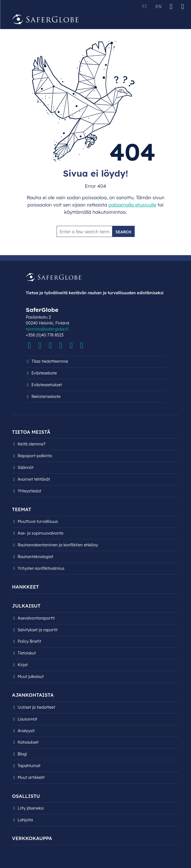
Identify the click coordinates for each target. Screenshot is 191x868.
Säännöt (26, 468)
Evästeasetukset (47, 385)
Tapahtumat (29, 766)
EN (159, 6)
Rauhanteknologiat (35, 557)
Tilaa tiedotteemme (50, 361)
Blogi (22, 754)
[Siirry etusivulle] (45, 19)
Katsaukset (28, 742)
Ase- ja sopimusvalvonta (40, 533)
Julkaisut (26, 606)
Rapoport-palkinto (35, 456)
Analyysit (26, 731)
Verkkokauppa (32, 838)
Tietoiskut (27, 653)
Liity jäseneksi (31, 808)
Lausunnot (27, 719)
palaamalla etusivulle (132, 205)
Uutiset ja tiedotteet (36, 707)
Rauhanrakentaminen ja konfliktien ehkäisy (58, 545)
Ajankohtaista (33, 695)
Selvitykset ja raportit (38, 630)
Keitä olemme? (32, 444)
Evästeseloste (44, 373)
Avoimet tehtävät (34, 479)
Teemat (22, 509)
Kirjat (23, 665)
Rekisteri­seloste (46, 397)
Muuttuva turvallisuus (38, 521)
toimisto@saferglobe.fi (47, 329)
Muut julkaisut (31, 677)
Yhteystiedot (29, 491)
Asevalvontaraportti (36, 618)
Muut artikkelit (31, 777)
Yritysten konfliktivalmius (41, 568)
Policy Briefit (29, 641)
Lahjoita (25, 820)
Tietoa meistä (31, 432)
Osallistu (26, 796)
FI (144, 6)
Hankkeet (25, 587)
